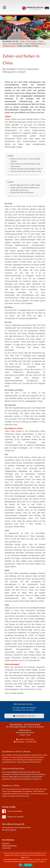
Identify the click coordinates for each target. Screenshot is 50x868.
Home (22, 41)
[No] (47, 859)
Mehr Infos (28, 865)
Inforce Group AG (10, 830)
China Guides (31, 41)
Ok (21, 865)
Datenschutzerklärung (9, 846)
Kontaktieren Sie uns (24, 716)
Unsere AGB (6, 848)
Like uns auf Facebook (12, 811)
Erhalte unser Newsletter (13, 817)
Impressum (6, 843)
